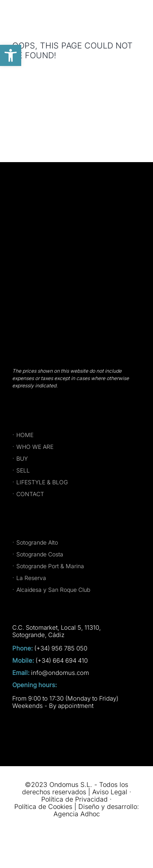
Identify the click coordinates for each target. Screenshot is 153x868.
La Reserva (31, 578)
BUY (22, 458)
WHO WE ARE (35, 447)
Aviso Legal (110, 792)
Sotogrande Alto (37, 542)
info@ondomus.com (60, 673)
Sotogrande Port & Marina (50, 566)
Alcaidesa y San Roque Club (53, 590)
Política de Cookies (43, 806)
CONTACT (30, 494)
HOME (25, 435)
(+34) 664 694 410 (62, 661)
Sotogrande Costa (40, 554)
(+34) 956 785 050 (61, 648)
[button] (11, 55)
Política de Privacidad (74, 799)
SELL (23, 470)
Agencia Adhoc (77, 814)
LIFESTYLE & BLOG (42, 482)
